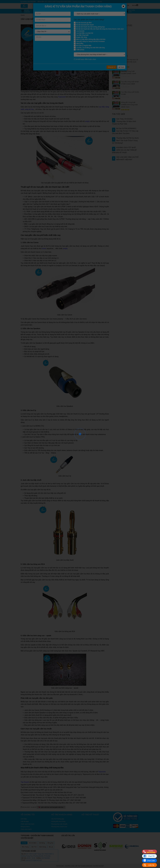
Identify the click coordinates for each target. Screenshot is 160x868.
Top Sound (25, 782)
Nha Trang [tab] (25, 847)
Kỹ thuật (103, 5)
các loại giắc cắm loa (56, 807)
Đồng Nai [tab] (50, 843)
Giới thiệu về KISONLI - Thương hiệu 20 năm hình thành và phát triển (124, 121)
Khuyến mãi (96, 5)
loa (32, 109)
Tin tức (111, 5)
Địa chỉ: (24, 854)
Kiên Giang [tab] (43, 847)
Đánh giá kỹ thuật (120, 37)
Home (23, 15)
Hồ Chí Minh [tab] (33, 843)
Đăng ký (111, 67)
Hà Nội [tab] (24, 843)
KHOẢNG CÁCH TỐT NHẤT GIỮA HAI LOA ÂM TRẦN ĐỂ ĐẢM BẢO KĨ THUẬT (124, 150)
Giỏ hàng (135, 5)
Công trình (119, 5)
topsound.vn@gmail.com (34, 860)
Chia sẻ (127, 5)
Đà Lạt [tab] (51, 847)
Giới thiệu (117, 40)
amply (87, 121)
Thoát (121, 67)
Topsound (62, 97)
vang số (28, 109)
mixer (44, 249)
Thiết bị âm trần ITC (120, 52)
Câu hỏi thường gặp (121, 44)
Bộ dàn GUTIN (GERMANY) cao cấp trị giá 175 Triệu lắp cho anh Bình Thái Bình (125, 131)
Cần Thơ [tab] (34, 847)
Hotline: (39, 858)
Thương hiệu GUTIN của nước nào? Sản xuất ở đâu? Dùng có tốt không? (125, 141)
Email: (23, 860)
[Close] (123, 6)
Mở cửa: (24, 858)
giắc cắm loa (45, 807)
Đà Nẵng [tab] (42, 843)
